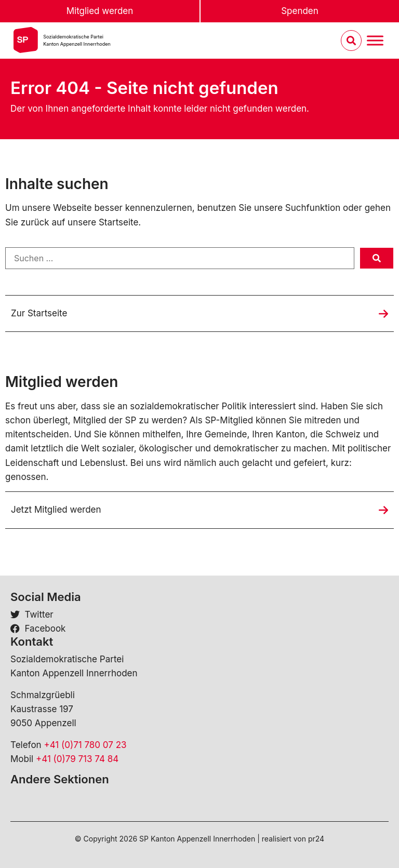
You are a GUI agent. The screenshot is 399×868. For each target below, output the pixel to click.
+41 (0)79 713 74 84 (77, 759)
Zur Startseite (39, 313)
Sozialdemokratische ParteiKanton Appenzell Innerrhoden (77, 40)
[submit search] (377, 258)
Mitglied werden (100, 11)
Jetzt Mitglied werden (56, 510)
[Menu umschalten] (375, 41)
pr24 (316, 839)
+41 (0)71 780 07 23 (85, 745)
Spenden (300, 11)
